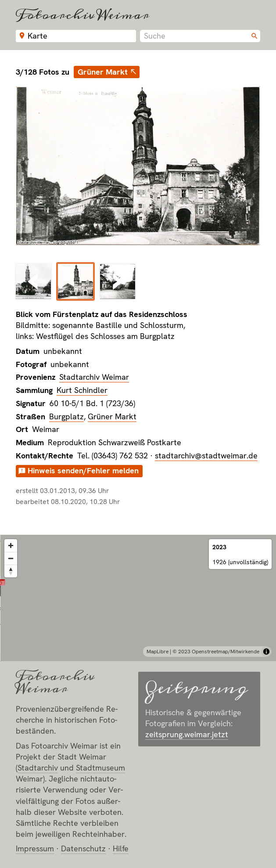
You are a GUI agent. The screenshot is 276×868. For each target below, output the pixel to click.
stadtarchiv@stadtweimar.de (206, 456)
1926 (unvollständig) (240, 562)
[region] (138, 598)
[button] (138, 588)
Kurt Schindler (82, 390)
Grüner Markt (103, 72)
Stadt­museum (100, 768)
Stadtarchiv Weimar (94, 377)
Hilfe (121, 848)
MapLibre (158, 652)
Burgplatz (66, 416)
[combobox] (200, 36)
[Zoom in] (11, 546)
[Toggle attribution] (266, 652)
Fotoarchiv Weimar (82, 15)
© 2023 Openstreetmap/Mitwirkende (216, 652)
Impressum (35, 848)
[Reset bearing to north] (11, 571)
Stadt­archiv (38, 768)
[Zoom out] (11, 558)
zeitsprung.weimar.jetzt (187, 734)
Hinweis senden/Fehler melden (83, 470)
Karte (38, 36)
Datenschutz (83, 848)
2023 (219, 547)
